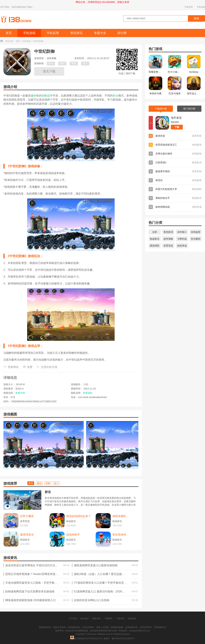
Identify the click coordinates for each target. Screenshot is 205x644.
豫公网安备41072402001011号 (86, 639)
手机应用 (189, 7)
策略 (74, 63)
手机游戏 (201, 7)
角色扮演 (168, 232)
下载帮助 (108, 619)
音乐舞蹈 (196, 239)
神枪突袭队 (119, 516)
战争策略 (168, 239)
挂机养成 (182, 246)
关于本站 (73, 619)
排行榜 (122, 33)
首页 (9, 33)
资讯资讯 (76, 33)
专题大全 (100, 33)
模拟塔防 (155, 246)
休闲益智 (196, 232)
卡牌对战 (182, 239)
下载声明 (120, 619)
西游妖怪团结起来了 (79, 516)
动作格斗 (182, 232)
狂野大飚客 (27, 516)
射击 (51, 63)
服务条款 (97, 619)
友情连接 (132, 619)
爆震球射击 (27, 535)
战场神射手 (73, 535)
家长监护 (85, 619)
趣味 (62, 63)
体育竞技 (168, 246)
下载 (177, 127)
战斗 (85, 63)
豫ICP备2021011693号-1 (123, 639)
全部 (155, 232)
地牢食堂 (176, 118)
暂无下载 (49, 71)
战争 (50, 96)
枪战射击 (155, 239)
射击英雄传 (119, 535)
